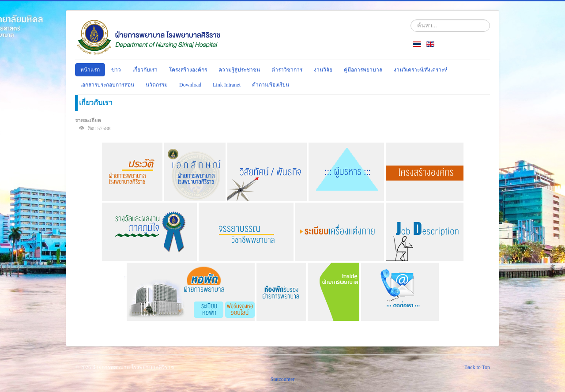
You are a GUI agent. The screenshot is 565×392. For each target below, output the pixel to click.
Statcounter (283, 379)
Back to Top (477, 367)
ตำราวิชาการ (287, 70)
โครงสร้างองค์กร (188, 70)
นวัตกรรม (157, 85)
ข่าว (116, 70)
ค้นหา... (411, 20)
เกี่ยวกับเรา (145, 70)
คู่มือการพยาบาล (363, 70)
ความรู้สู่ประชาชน (239, 70)
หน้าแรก (90, 70)
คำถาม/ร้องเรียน (271, 85)
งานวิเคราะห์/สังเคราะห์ (421, 70)
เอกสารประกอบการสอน (107, 85)
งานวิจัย (323, 70)
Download (190, 85)
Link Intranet (227, 85)
